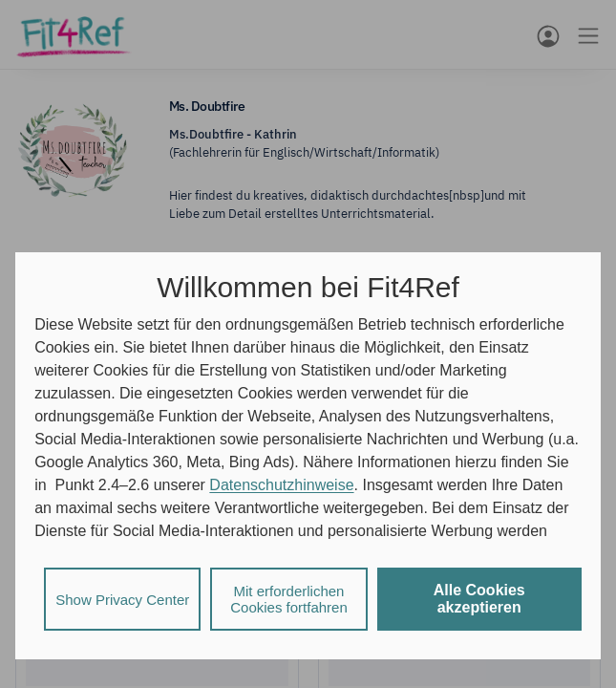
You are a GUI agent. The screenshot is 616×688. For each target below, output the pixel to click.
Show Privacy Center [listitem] (122, 600)
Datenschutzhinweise (281, 485)
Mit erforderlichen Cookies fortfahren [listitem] (289, 599)
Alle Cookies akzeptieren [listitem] (479, 599)
